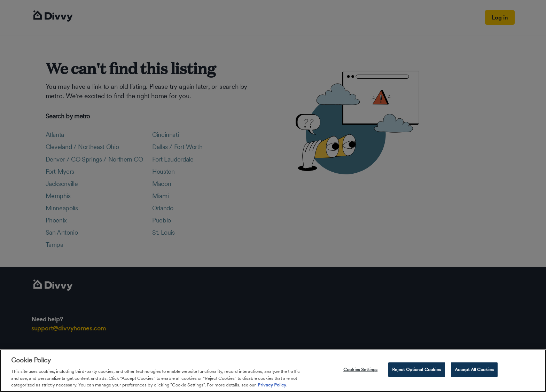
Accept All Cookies (474, 370)
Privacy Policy (272, 385)
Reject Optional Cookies (417, 370)
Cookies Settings (360, 370)
